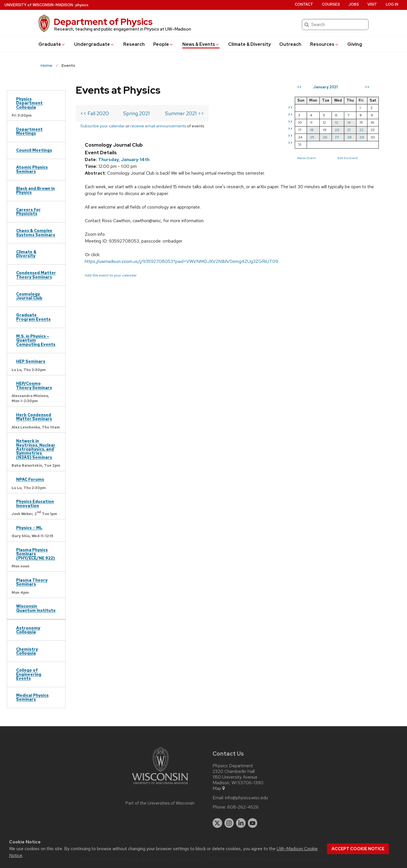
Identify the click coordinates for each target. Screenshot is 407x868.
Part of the (160, 803)
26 (325, 137)
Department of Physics (103, 22)
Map (219, 788)
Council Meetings (34, 150)
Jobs (354, 4)
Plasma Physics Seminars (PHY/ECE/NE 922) (35, 554)
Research (134, 44)
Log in (392, 4)
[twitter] (217, 823)
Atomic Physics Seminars (32, 169)
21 (349, 130)
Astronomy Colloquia (28, 630)
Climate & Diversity (249, 44)
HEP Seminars (31, 361)
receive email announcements (158, 126)
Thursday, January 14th (124, 159)
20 (337, 130)
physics (82, 5)
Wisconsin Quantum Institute (36, 608)
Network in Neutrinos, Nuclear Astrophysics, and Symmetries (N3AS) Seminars (36, 449)
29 (362, 137)
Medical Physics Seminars (32, 697)
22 (361, 130)
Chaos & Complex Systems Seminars (36, 232)
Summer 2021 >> (185, 113)
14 (349, 122)
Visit (372, 4)
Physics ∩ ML (29, 528)
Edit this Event (348, 158)
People (163, 44)
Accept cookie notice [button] (358, 849)
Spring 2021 (137, 113)
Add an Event (306, 158)
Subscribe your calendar (102, 126)
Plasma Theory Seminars (32, 582)
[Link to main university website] (160, 785)
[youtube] (253, 823)
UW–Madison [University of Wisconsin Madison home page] (39, 5)
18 (312, 130)
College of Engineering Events (29, 674)
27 (337, 137)
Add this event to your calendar (111, 275)
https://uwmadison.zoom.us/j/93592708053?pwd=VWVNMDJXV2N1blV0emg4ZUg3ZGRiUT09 (181, 261)
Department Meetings (29, 131)
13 (336, 122)
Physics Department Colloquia (29, 103)
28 (349, 137)
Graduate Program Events (33, 317)
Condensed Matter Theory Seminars (36, 275)
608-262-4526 (243, 807)
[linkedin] (241, 823)
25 (312, 137)
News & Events (201, 44)
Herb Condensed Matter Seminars (34, 417)
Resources (324, 44)
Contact (304, 4)
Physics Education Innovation (35, 503)
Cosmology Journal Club (29, 296)
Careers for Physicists (28, 212)
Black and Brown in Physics (35, 190)
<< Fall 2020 (95, 113)
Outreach (290, 44)
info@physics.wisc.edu (246, 798)
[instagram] (229, 823)
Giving (355, 44)
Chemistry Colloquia (27, 651)
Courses (331, 4)
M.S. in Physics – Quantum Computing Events (36, 340)
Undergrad (94, 44)
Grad (52, 44)
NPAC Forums (30, 479)
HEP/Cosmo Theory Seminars (34, 385)
